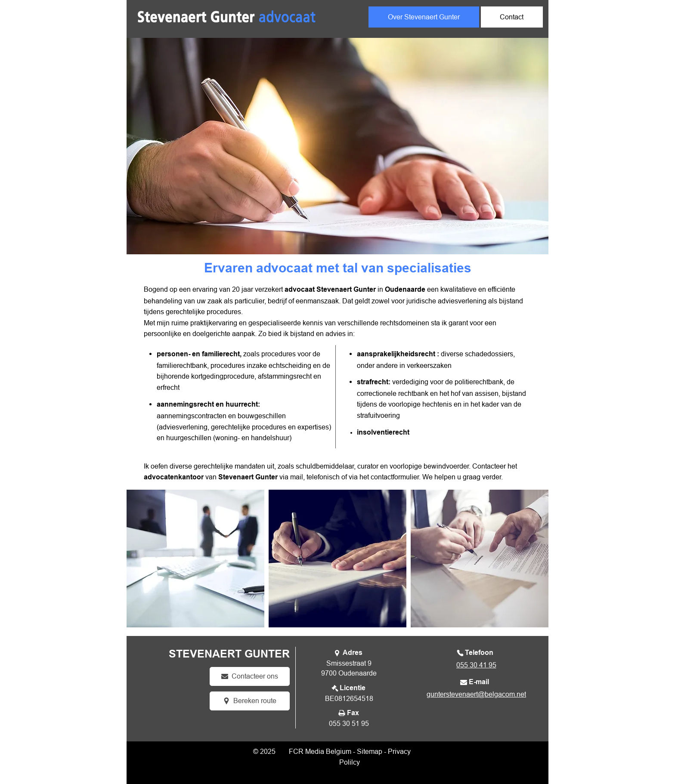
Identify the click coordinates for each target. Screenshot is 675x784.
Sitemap (370, 751)
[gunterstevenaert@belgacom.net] (475, 694)
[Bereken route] (250, 701)
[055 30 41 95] (475, 665)
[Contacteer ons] (250, 676)
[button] (195, 559)
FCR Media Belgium (320, 751)
